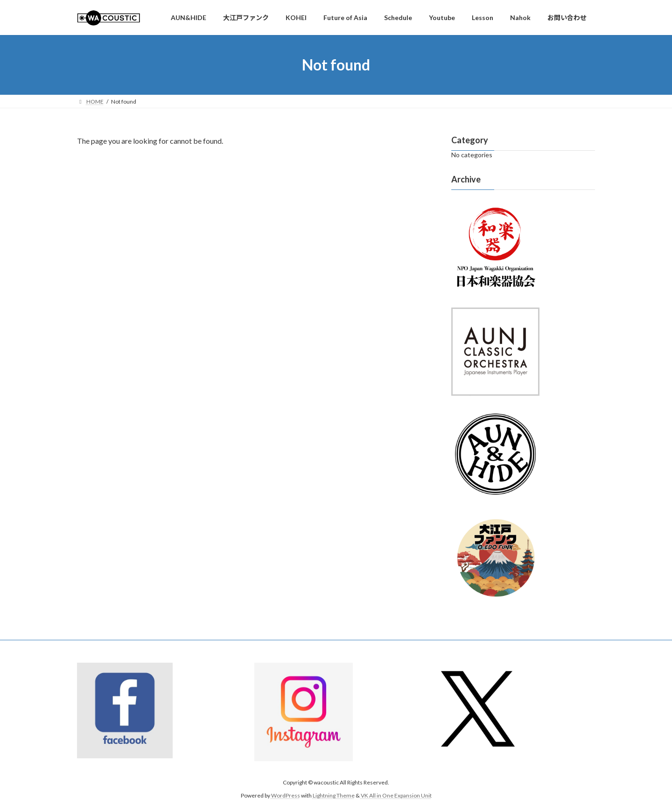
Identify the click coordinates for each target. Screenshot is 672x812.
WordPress (286, 796)
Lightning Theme (334, 796)
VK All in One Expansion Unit (396, 796)
